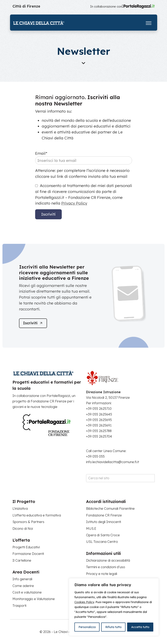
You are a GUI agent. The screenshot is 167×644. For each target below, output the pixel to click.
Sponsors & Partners (28, 522)
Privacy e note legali (102, 574)
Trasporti (19, 606)
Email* (41, 153)
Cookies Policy (84, 602)
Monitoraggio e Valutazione (34, 599)
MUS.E (91, 529)
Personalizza (87, 627)
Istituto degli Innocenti (104, 522)
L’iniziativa (20, 508)
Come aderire (23, 586)
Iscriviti (48, 214)
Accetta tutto (140, 627)
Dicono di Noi (23, 529)
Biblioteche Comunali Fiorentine (110, 508)
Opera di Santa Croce (103, 535)
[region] (114, 607)
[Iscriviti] (33, 323)
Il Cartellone (22, 560)
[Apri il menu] (149, 22)
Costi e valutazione (27, 592)
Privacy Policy (74, 203)
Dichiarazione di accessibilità (108, 560)
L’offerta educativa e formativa (37, 515)
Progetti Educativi (26, 547)
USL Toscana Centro (102, 542)
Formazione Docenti (28, 554)
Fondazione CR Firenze (104, 515)
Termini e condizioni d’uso (106, 567)
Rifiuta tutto (113, 627)
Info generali (22, 579)
